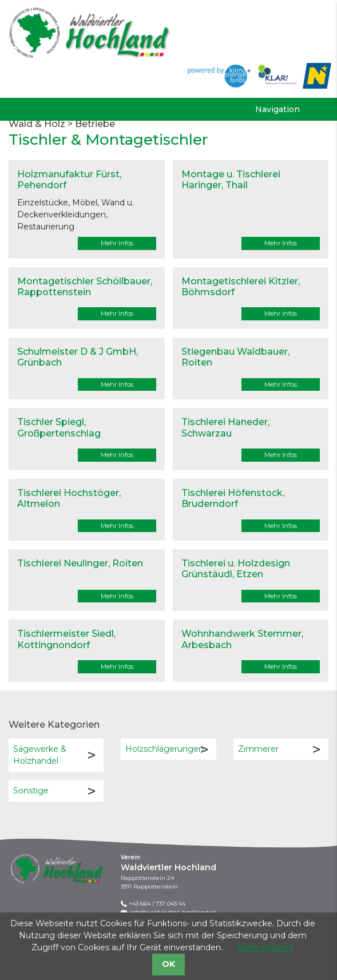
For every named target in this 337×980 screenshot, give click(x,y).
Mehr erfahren (265, 947)
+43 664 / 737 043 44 (157, 904)
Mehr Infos (117, 243)
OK (168, 964)
